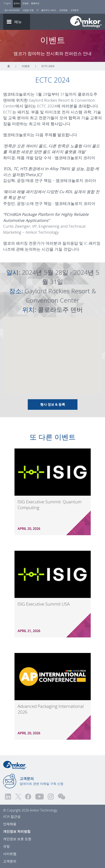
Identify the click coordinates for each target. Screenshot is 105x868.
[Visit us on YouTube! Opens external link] (39, 796)
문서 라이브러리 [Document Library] (12, 10)
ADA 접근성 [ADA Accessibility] (12, 816)
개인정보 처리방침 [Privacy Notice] (17, 831)
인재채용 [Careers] (63, 10)
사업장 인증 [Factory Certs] (28, 10)
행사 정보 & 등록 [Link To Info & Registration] (53, 404)
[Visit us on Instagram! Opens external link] (51, 796)
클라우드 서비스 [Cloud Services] (49, 10)
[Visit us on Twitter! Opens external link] (18, 796)
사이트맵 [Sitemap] (10, 854)
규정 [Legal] (6, 846)
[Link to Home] (15, 765)
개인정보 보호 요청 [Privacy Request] (17, 839)
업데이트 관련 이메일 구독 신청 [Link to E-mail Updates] (42, 781)
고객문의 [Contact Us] (75, 10)
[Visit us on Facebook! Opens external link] (28, 796)
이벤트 (26, 66)
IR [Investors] (37, 10)
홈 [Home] (9, 66)
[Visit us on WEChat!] (62, 796)
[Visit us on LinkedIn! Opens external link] (8, 796)
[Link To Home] (86, 22)
